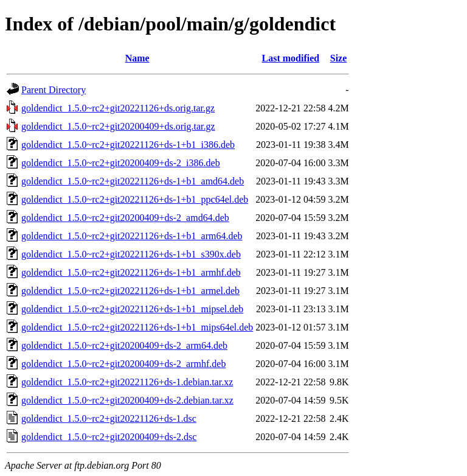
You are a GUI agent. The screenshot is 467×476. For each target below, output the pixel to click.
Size (339, 58)
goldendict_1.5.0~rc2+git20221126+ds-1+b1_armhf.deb (131, 272)
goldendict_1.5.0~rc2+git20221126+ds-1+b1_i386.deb (128, 145)
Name (137, 58)
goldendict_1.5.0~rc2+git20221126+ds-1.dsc (109, 418)
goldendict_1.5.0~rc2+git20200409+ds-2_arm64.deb (124, 345)
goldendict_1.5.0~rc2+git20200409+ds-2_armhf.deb (123, 364)
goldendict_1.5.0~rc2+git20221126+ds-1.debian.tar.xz (127, 382)
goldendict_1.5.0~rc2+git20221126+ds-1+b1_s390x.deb (131, 254)
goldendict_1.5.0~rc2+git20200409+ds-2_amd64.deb (125, 218)
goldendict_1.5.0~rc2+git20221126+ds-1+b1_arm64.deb (132, 236)
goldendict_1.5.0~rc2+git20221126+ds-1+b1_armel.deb (130, 291)
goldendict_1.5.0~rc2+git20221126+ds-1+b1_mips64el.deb (137, 327)
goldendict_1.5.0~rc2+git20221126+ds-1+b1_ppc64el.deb (135, 199)
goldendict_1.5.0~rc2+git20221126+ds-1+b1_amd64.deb (133, 181)
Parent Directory (54, 90)
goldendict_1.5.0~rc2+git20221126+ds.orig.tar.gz (118, 108)
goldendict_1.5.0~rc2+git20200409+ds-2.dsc (109, 437)
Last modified (291, 58)
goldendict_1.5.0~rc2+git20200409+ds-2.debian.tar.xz (127, 400)
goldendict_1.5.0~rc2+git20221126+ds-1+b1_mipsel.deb (132, 309)
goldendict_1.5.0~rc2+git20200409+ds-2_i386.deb (121, 163)
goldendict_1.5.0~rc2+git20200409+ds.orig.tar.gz (118, 126)
